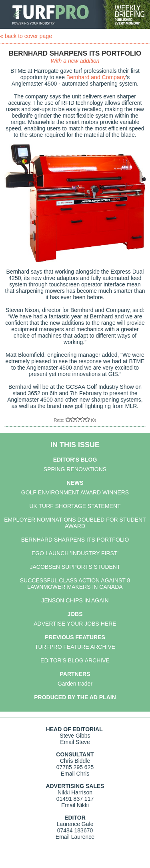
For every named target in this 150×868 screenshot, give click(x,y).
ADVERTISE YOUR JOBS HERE (75, 624)
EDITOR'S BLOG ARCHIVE (75, 660)
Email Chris (75, 774)
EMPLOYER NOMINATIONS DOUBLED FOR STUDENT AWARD (75, 523)
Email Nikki (75, 805)
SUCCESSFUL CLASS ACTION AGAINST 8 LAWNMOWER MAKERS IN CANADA (75, 584)
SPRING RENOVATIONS (75, 469)
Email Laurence (75, 837)
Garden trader (75, 684)
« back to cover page (26, 36)
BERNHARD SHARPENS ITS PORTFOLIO (75, 540)
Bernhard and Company (96, 77)
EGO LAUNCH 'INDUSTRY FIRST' (75, 553)
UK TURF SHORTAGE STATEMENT (75, 506)
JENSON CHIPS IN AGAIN (75, 600)
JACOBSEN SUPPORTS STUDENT (75, 567)
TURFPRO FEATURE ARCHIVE (75, 647)
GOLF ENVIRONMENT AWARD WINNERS (75, 492)
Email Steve (75, 742)
